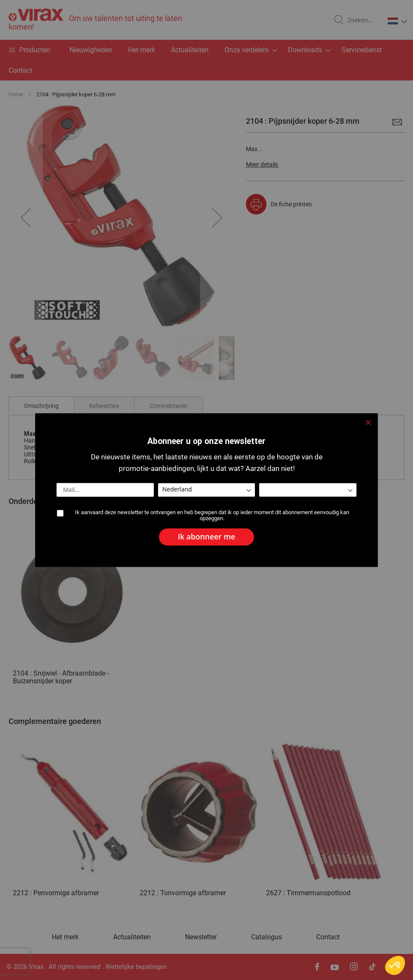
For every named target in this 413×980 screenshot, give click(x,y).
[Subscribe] (206, 537)
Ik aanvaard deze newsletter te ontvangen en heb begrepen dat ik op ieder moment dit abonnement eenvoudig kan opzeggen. (212, 516)
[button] (395, 965)
